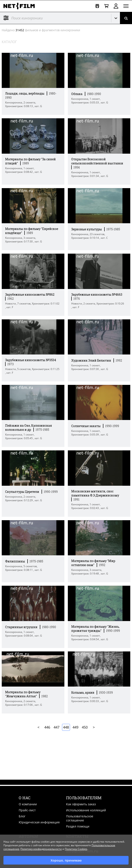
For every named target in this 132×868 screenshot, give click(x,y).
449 (75, 727)
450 (85, 727)
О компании (28, 804)
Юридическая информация (39, 822)
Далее (94, 727)
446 (47, 727)
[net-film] (21, 6)
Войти (116, 6)
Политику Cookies (76, 849)
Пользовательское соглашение (80, 818)
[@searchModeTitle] (54, 18)
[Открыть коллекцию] (97, 6)
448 (66, 727)
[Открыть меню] (126, 6)
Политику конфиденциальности (41, 849)
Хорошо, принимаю (66, 860)
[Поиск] (126, 18)
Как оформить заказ (81, 804)
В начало (38, 727)
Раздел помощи (78, 826)
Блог (22, 816)
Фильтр (6, 18)
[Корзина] (106, 6)
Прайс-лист (27, 810)
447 (57, 727)
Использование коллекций (86, 810)
